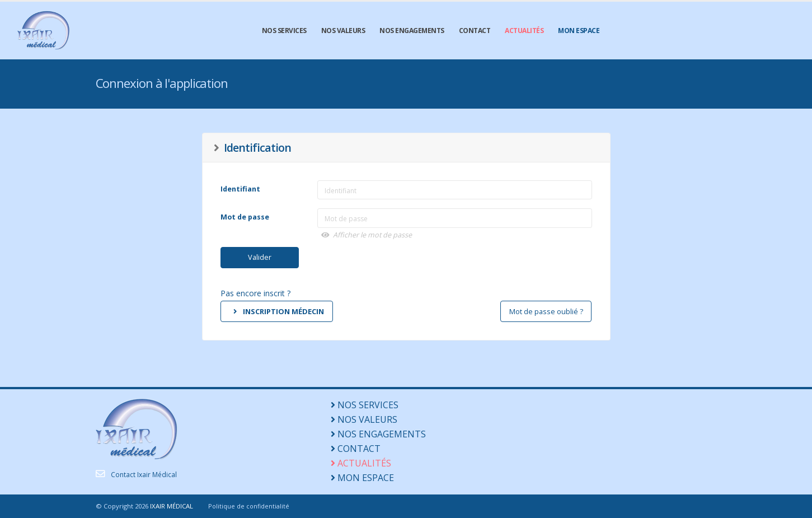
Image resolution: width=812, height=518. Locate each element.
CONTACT (475, 31)
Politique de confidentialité (250, 506)
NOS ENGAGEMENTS (412, 31)
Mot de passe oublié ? (546, 311)
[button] (456, 235)
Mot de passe (245, 217)
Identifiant (240, 189)
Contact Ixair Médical (145, 474)
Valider (260, 257)
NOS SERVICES (284, 31)
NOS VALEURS (343, 31)
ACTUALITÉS (524, 31)
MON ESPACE (579, 31)
